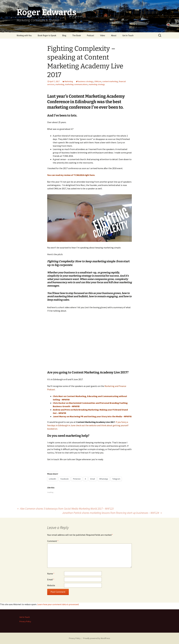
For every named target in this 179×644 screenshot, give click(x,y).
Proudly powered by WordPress (97, 638)
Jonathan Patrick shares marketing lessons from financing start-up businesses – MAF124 (112, 513)
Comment (53, 541)
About (114, 35)
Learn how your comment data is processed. (58, 604)
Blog (64, 35)
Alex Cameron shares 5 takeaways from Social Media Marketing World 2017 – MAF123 (65, 509)
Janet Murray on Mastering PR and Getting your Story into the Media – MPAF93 (92, 416)
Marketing (69, 81)
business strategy (86, 81)
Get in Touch (128, 35)
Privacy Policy (25, 621)
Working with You (24, 35)
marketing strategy (97, 84)
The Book (77, 35)
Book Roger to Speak (47, 35)
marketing (60, 84)
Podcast (90, 35)
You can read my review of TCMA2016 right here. (71, 175)
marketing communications (76, 84)
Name (51, 574)
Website (51, 585)
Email (51, 579)
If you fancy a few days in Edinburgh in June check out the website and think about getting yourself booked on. (88, 425)
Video (103, 35)
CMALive (98, 81)
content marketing (110, 81)
